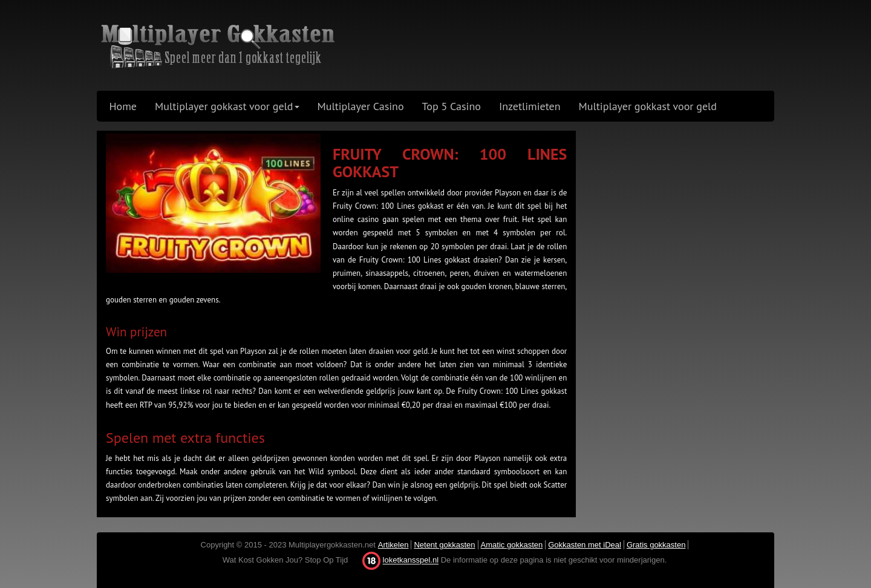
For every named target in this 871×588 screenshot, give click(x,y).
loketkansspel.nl (411, 560)
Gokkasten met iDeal (585, 545)
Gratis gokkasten (656, 545)
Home (123, 106)
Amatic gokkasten (512, 545)
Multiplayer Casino (361, 106)
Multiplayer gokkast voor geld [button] (227, 106)
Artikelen (393, 545)
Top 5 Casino (452, 106)
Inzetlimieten (530, 106)
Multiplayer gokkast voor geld (648, 106)
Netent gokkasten (444, 545)
